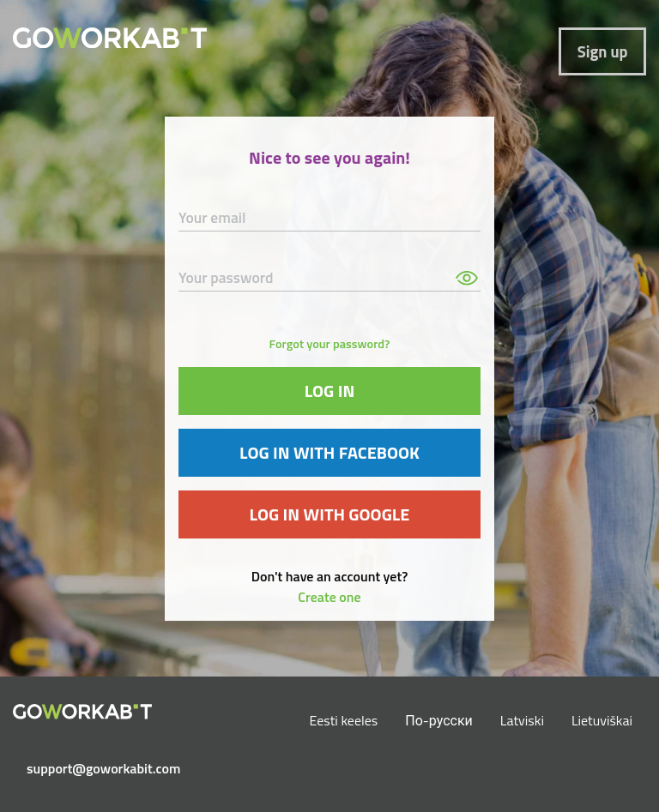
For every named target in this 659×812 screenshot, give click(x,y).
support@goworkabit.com (89, 768)
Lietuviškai (602, 720)
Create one (329, 597)
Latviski (522, 720)
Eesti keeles (344, 720)
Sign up (603, 51)
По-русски (439, 720)
